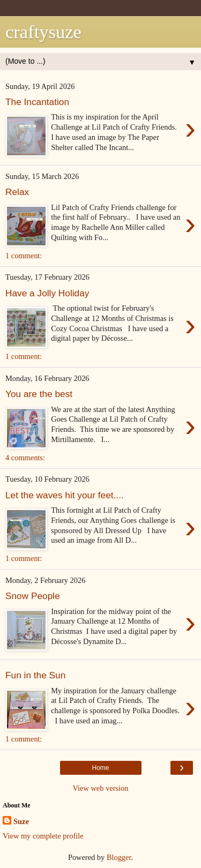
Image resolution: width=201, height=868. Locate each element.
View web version (101, 788)
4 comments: (25, 458)
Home (100, 768)
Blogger (119, 857)
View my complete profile (43, 836)
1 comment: (24, 256)
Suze (21, 821)
